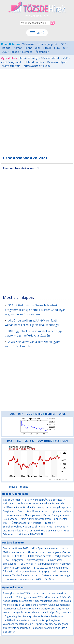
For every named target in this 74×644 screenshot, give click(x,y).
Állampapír (42, 52)
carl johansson (63, 556)
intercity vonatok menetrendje (20, 609)
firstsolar (47, 575)
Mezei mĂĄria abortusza (49, 500)
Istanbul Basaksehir (48, 564)
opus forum (10, 632)
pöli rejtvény (53, 620)
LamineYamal (54, 560)
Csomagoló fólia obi (38, 531)
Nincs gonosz (33, 515)
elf (33, 548)
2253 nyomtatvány (60, 605)
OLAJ (65, 441)
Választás (28, 44)
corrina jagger (63, 575)
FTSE (18, 441)
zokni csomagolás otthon (17, 613)
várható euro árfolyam (35, 605)
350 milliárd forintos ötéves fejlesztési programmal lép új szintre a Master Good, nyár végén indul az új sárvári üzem (35, 310)
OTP (66, 48)
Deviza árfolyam (57, 62)
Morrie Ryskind (57, 527)
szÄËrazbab (32, 552)
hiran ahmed (61, 568)
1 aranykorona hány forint (53, 609)
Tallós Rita (9, 503)
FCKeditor (18, 556)
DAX (10, 441)
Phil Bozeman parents (39, 556)
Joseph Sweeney (21, 568)
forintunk (22, 534)
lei (43, 552)
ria (7, 560)
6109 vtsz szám (42, 568)
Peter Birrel (22, 507)
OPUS (62, 414)
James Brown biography (36, 571)
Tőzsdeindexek (50, 58)
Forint (28, 48)
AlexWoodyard (35, 560)
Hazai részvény (28, 58)
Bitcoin (47, 48)
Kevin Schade (10, 519)
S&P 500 (29, 441)
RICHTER (50, 414)
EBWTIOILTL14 (38, 534)
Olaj (37, 48)
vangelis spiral (60, 507)
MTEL (39, 414)
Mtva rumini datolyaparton (36, 519)
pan (36, 575)
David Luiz (23, 511)
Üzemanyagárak (47, 44)
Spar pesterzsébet (48, 548)
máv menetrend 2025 (46, 601)
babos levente (14, 515)
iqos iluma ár (36, 616)
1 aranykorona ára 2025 (16, 593)
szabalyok (53, 552)
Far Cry (28, 500)
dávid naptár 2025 (55, 597)
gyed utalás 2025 (34, 597)
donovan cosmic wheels (19, 579)
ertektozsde (10, 564)
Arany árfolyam (11, 66)
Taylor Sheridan (12, 500)
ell (32, 564)
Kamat (18, 48)
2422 (39, 579)
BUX (4, 52)
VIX (57, 441)
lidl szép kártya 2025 (56, 613)
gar (64, 548)
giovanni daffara (62, 511)
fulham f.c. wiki (11, 571)
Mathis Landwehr (12, 552)
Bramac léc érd (41, 511)
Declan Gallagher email (56, 515)
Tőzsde (15, 52)
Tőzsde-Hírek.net (18, 487)
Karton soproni (41, 507)
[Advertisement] (37, 110)
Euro (57, 48)
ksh (55, 571)
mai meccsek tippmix (32, 620)
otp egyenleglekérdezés (16, 628)
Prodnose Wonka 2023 (16, 548)
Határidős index (34, 62)
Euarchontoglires (12, 527)
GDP (63, 44)
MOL (29, 414)
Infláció (6, 48)
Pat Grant (50, 579)
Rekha (46, 503)
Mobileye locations (28, 503)
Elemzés (27, 52)
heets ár (38, 613)
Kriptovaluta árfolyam (37, 66)
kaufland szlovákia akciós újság (49, 628)
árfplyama (18, 560)
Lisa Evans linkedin (13, 531)
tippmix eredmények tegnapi (52, 624)
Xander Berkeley (21, 575)
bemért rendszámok (43, 593)
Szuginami (9, 511)
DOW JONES (45, 441)
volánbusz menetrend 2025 (18, 624)
